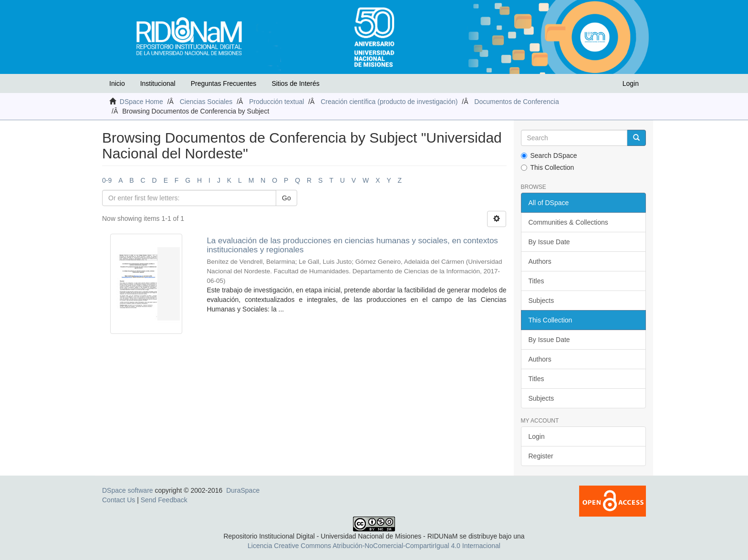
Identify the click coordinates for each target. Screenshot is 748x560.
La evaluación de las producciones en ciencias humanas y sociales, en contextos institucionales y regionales (352, 245)
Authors (540, 261)
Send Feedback (164, 500)
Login (537, 436)
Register (541, 456)
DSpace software (128, 490)
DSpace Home (141, 102)
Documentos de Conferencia (516, 102)
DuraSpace (243, 490)
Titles (536, 281)
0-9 (107, 180)
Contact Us (119, 500)
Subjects (541, 301)
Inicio (117, 83)
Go (286, 198)
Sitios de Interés (295, 83)
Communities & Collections (568, 222)
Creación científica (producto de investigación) (389, 102)
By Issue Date (549, 242)
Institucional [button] (158, 83)
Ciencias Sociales (206, 102)
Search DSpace (549, 156)
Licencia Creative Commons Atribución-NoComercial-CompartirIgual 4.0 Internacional (374, 546)
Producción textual (276, 102)
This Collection (548, 167)
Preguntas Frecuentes (224, 83)
